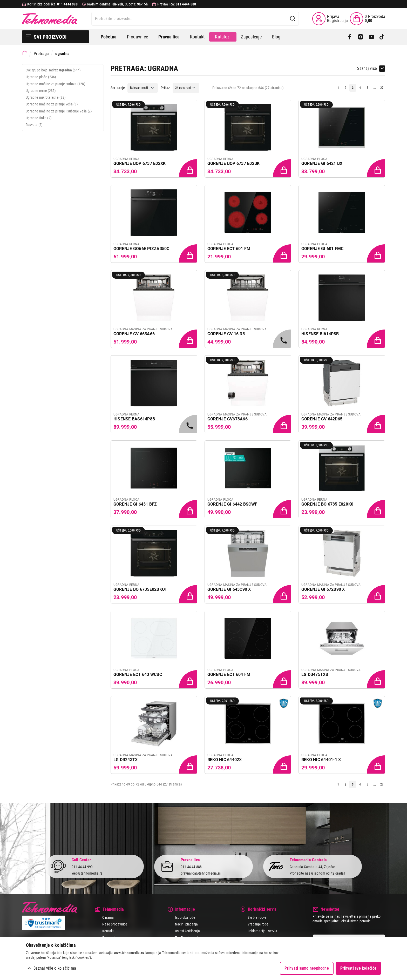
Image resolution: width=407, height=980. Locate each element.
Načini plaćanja (186, 924)
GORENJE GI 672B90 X (323, 589)
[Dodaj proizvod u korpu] (188, 169)
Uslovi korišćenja (187, 931)
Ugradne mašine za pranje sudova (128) (55, 84)
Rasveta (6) (34, 125)
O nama (108, 917)
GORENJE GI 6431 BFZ (135, 504)
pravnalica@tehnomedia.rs (201, 873)
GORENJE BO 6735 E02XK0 (327, 504)
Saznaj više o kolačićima (55, 968)
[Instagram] (360, 37)
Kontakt (197, 37)
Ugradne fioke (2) (39, 118)
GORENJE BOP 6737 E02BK (233, 163)
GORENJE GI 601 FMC (322, 249)
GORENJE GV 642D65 (322, 419)
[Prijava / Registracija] (330, 19)
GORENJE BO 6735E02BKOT (140, 589)
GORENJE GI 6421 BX (322, 163)
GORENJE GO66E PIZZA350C (141, 249)
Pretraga (41, 54)
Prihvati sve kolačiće (358, 968)
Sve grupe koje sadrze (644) (53, 70)
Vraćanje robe (258, 924)
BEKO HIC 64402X (225, 760)
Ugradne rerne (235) (41, 91)
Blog (276, 37)
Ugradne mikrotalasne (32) (46, 97)
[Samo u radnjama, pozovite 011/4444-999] (282, 339)
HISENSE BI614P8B (320, 334)
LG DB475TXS (315, 674)
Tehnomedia (50, 19)
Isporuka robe (185, 917)
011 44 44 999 (82, 867)
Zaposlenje (251, 37)
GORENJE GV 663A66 (134, 334)
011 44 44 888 (191, 867)
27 (382, 88)
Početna (109, 37)
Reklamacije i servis (262, 931)
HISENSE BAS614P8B (134, 419)
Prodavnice (137, 37)
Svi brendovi (257, 917)
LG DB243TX (126, 760)
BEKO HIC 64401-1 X (321, 760)
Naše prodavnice (115, 924)
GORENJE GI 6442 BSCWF (232, 504)
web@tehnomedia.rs (87, 873)
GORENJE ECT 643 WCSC (138, 674)
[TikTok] (382, 37)
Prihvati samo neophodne (307, 968)
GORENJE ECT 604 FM (229, 674)
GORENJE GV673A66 (228, 419)
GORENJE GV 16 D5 (226, 334)
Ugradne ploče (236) (41, 77)
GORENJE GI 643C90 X (229, 589)
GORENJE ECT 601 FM (229, 249)
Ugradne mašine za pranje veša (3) (52, 104)
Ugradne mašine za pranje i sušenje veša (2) (59, 111)
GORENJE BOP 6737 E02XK (140, 163)
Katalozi (223, 37)
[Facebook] (350, 37)
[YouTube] (371, 37)
